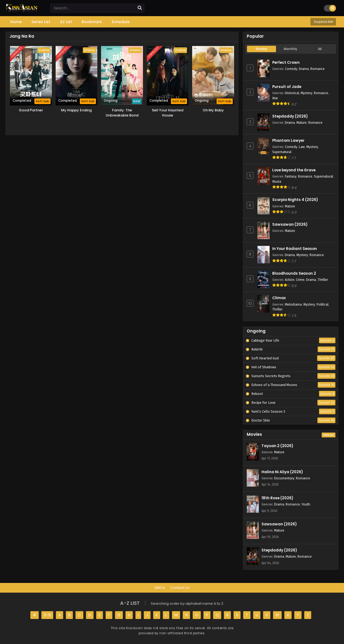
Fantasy (291, 176)
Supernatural (282, 152)
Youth (306, 504)
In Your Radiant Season (295, 249)
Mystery (307, 93)
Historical (292, 93)
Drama (304, 69)
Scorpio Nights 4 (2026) (295, 200)
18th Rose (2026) (277, 498)
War (275, 98)
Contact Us (180, 588)
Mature (302, 123)
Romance (318, 69)
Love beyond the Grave (294, 170)
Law (302, 147)
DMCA (160, 588)
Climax (279, 298)
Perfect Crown (286, 63)
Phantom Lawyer (288, 141)
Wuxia (277, 181)
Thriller (323, 280)
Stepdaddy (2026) (290, 116)
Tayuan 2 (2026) (277, 446)
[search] (140, 8)
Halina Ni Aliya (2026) (282, 472)
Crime (300, 280)
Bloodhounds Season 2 (294, 273)
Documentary (284, 478)
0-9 (47, 615)
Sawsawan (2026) (290, 224)
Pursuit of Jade (287, 87)
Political (322, 304)
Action (290, 280)
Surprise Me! (323, 22)
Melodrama (293, 304)
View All (329, 435)
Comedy (291, 69)
